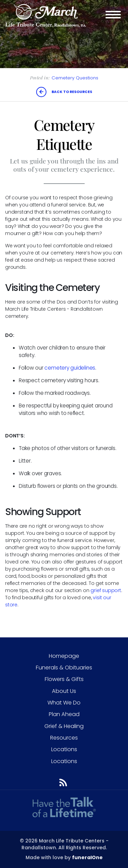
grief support (106, 590)
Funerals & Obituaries (64, 668)
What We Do (64, 703)
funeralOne (87, 857)
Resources (64, 738)
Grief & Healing (64, 726)
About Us (64, 691)
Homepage (64, 656)
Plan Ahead (64, 714)
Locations (64, 749)
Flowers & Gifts (64, 679)
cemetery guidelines (70, 368)
